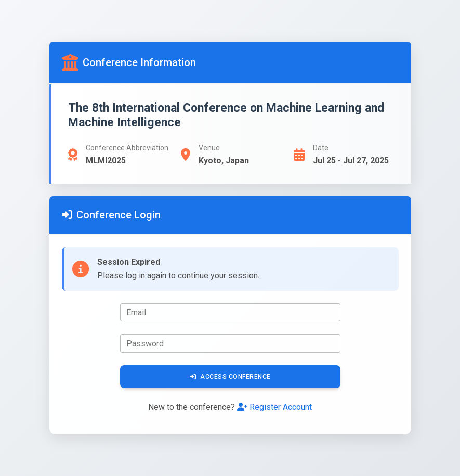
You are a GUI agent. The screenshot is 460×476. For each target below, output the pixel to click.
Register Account (274, 407)
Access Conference (230, 377)
